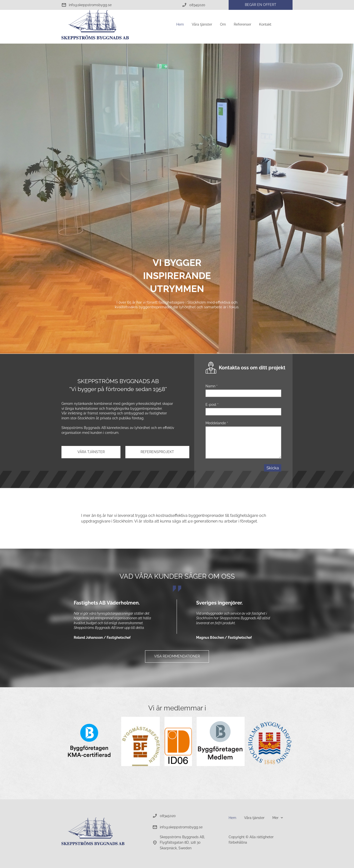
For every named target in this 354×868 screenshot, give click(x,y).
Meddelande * (217, 423)
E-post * (212, 405)
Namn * (212, 386)
